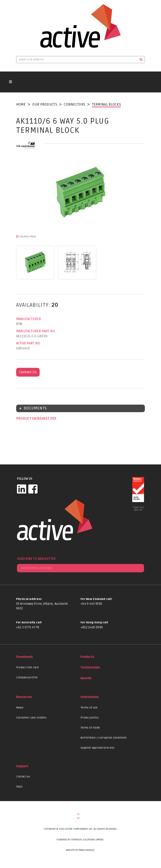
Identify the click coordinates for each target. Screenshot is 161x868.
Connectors (74, 105)
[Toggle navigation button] (10, 82)
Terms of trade (90, 728)
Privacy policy (90, 718)
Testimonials (90, 668)
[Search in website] (77, 60)
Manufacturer (29, 319)
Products (87, 657)
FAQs (19, 787)
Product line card (27, 667)
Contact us (23, 777)
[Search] (141, 60)
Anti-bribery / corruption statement (104, 738)
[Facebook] (33, 489)
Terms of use (89, 708)
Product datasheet (33, 419)
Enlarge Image (28, 237)
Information (90, 697)
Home (21, 105)
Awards (86, 678)
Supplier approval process (98, 748)
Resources (24, 697)
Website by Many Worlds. (80, 850)
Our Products (45, 105)
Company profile (27, 678)
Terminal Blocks (106, 105)
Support (22, 766)
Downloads (24, 657)
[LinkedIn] (22, 489)
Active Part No (28, 343)
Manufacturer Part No (36, 331)
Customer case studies (31, 718)
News (20, 708)
